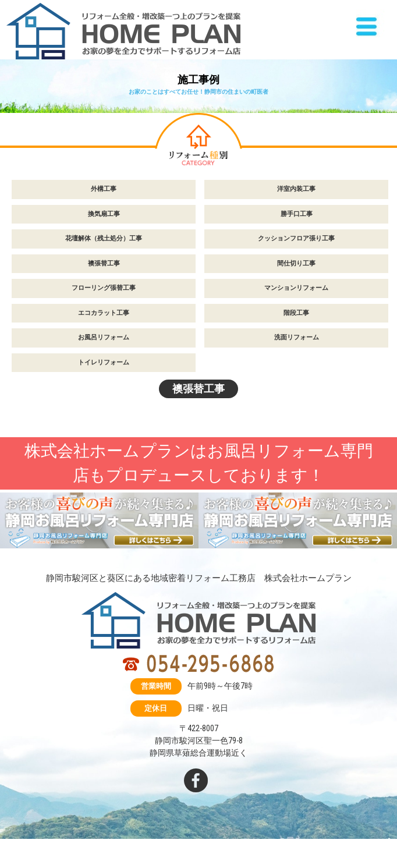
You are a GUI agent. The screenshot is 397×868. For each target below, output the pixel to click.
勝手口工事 (297, 214)
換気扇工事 (104, 214)
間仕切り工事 (296, 263)
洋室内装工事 (296, 189)
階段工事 (296, 313)
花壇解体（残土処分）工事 (104, 238)
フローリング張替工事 (104, 288)
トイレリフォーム (104, 362)
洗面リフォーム (297, 337)
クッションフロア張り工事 (296, 238)
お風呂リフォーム (104, 337)
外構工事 (104, 189)
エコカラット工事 (104, 313)
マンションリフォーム (296, 288)
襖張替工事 (104, 263)
